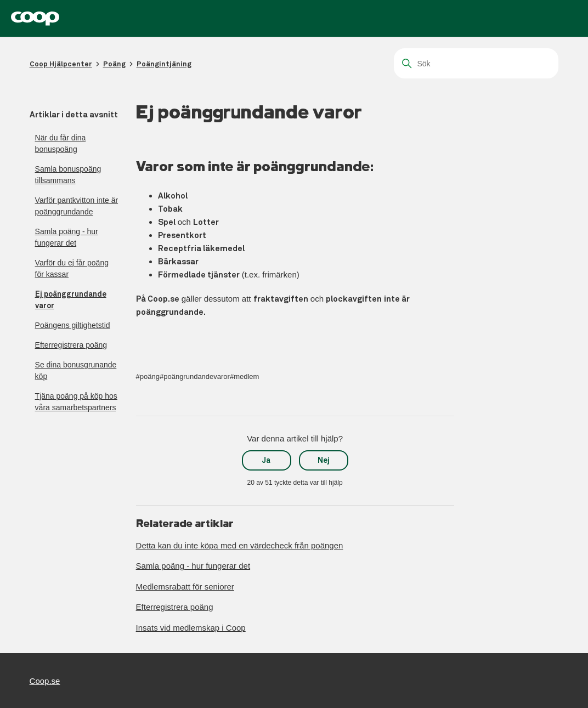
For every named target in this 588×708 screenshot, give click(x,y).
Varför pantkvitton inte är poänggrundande (77, 206)
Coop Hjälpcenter (61, 64)
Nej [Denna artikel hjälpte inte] (324, 460)
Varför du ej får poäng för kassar (72, 268)
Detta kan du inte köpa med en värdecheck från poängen (240, 545)
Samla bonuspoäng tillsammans (68, 175)
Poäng (114, 64)
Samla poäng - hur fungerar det (67, 237)
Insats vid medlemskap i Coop (191, 628)
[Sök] (476, 63)
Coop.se (45, 681)
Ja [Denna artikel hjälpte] (266, 460)
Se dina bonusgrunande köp (76, 370)
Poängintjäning (164, 64)
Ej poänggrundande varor (71, 300)
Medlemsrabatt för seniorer (185, 587)
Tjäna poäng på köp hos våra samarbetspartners (76, 402)
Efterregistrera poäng (71, 345)
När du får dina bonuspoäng (61, 143)
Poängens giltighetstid (73, 325)
